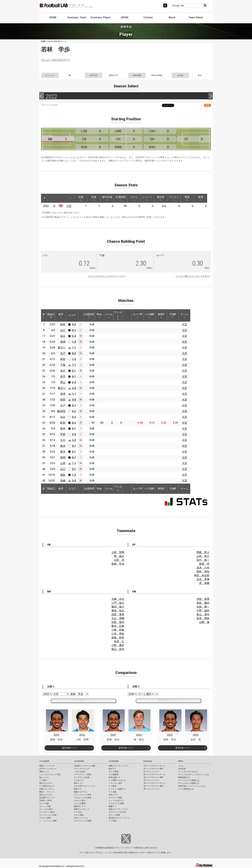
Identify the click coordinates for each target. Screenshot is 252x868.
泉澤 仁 (119, 641)
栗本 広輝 (118, 626)
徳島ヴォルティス (82, 809)
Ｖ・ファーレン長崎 (48, 821)
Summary (148, 761)
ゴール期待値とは (186, 789)
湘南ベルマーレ (81, 792)
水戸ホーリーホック (48, 769)
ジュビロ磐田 (80, 803)
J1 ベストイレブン (151, 772)
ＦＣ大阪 (113, 792)
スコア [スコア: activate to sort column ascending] (72, 315)
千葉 (63, 365)
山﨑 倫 (204, 622)
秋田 (63, 359)
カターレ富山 (80, 801)
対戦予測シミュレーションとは (192, 786)
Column (148, 17)
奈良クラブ (113, 795)
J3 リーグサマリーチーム (154, 783)
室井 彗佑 (203, 618)
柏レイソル (44, 777)
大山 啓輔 (118, 618)
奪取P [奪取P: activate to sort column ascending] (161, 316)
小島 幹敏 (118, 630)
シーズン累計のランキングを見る (192, 276)
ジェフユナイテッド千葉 (50, 775)
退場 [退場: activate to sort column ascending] (201, 198)
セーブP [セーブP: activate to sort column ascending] (138, 316)
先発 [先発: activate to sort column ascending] (94, 198)
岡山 (63, 382)
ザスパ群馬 (113, 772)
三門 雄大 (118, 603)
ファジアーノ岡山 (47, 812)
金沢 (63, 371)
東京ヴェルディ (46, 783)
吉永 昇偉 (203, 579)
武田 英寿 (118, 614)
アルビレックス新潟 (83, 798)
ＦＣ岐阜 (113, 786)
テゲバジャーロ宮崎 (83, 821)
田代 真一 (203, 560)
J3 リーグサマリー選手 (153, 786)
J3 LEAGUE (114, 761)
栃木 (63, 446)
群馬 (63, 457)
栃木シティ (79, 783)
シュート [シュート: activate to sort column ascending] (147, 198)
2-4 (74, 336)
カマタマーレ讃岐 (116, 803)
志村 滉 (119, 560)
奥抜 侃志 (118, 611)
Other (181, 761)
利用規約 (100, 848)
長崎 (63, 481)
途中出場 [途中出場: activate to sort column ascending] (107, 198)
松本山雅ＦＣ (114, 777)
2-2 (74, 388)
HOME (53, 17)
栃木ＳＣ (113, 769)
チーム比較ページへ (83, 701)
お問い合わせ (150, 848)
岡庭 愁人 (203, 552)
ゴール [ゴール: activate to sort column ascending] (134, 198)
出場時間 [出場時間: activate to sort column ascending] (121, 198)
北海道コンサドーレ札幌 (85, 766)
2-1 (74, 469)
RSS (207, 105)
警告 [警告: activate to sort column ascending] (187, 198)
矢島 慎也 (118, 622)
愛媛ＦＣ (113, 806)
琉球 (63, 342)
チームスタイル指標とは (189, 783)
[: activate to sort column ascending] (51, 198)
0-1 (74, 330)
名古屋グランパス (47, 798)
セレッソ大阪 (45, 806)
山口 (63, 330)
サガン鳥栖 (79, 815)
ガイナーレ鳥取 (115, 798)
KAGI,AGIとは (184, 777)
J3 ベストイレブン (151, 789)
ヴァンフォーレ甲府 (83, 795)
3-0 (74, 434)
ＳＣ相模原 (113, 775)
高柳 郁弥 (118, 638)
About (172, 17)
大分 (63, 440)
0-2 (74, 353)
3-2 (74, 411)
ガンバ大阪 (44, 803)
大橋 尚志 (118, 599)
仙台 (63, 336)
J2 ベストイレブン (151, 780)
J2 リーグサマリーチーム (154, 775)
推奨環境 (109, 848)
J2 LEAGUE (79, 761)
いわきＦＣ (79, 780)
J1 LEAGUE (44, 761)
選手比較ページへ (169, 701)
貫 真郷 (204, 583)
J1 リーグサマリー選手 (153, 769)
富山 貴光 (203, 614)
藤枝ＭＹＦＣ (80, 806)
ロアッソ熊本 (114, 815)
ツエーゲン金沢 (115, 783)
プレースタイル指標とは (189, 780)
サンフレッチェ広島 (48, 815)
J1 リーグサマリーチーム (154, 766)
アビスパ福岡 (45, 818)
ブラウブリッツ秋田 (83, 775)
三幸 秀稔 (118, 634)
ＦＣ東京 (43, 780)
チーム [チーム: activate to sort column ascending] (184, 316)
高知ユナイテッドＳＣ (118, 809)
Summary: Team (77, 17)
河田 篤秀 (203, 599)
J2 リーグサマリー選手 (153, 777)
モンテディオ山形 (82, 777)
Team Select (196, 17)
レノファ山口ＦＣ (116, 801)
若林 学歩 (118, 564)
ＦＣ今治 (78, 812)
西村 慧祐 (203, 572)
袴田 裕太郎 (202, 575)
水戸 (63, 353)
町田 (63, 324)
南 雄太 (119, 556)
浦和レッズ (44, 772)
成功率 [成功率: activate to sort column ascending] (161, 198)
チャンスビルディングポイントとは (106, 276)
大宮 (69, 206)
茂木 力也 (203, 568)
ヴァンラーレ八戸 (82, 769)
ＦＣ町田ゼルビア (47, 786)
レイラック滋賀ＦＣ (117, 789)
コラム (181, 766)
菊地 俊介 (118, 607)
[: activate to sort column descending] (45, 198)
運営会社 (139, 848)
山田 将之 (203, 556)
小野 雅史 (118, 645)
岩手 (63, 376)
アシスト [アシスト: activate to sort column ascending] (174, 198)
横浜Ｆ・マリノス (47, 792)
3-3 (74, 481)
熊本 (63, 429)
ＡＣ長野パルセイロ (117, 780)
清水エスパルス (46, 795)
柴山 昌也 (118, 649)
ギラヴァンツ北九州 (117, 812)
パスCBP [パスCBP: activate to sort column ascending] (149, 316)
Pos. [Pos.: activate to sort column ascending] (100, 316)
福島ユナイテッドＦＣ (118, 766)
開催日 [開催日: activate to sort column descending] (51, 316)
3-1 (74, 446)
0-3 (74, 324)
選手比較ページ (69, 748)
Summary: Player (100, 17)
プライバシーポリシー (124, 848)
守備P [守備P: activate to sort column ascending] (173, 316)
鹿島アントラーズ (47, 766)
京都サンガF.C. (46, 801)
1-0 (74, 342)
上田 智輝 (118, 552)
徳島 (63, 475)
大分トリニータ (81, 818)
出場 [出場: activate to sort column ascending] (81, 198)
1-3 (74, 475)
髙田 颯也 (203, 603)
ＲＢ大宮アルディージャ (85, 786)
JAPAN (124, 17)
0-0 (74, 400)
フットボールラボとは (188, 772)
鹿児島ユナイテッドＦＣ (119, 818)
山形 (63, 463)
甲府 (63, 434)
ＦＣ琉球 (113, 821)
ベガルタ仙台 (80, 772)
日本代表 (182, 769)
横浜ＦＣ (78, 789)
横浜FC (61, 411)
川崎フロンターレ (47, 789)
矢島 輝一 (203, 607)
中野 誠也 (203, 611)
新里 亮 (204, 564)
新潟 (63, 452)
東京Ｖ (62, 348)
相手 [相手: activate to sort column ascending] (61, 316)
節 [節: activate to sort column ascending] (44, 316)
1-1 (74, 348)
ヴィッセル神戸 (46, 809)
